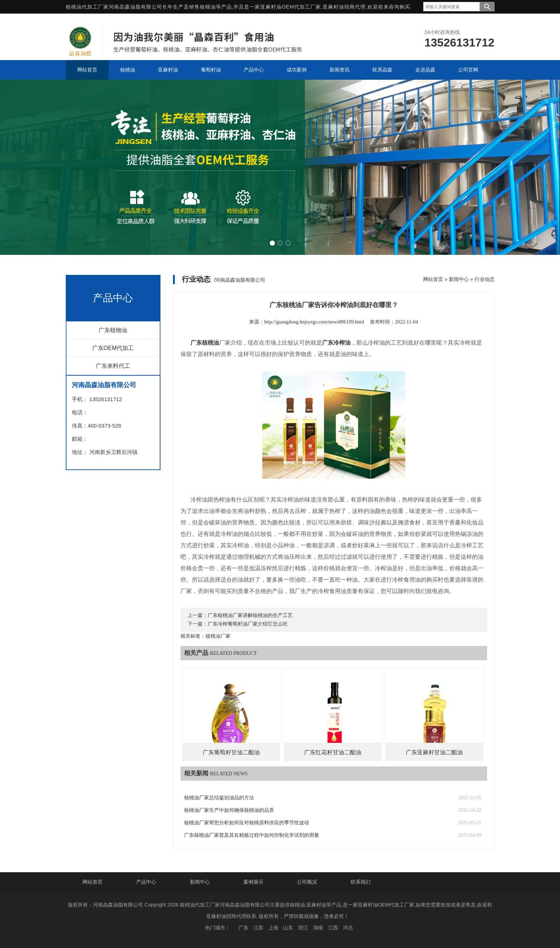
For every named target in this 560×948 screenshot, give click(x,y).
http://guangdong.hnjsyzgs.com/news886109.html (314, 322)
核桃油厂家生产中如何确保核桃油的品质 (229, 810)
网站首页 (433, 279)
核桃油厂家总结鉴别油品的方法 (219, 798)
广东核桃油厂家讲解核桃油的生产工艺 (250, 615)
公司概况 (307, 882)
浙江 (303, 928)
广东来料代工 (113, 366)
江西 (333, 928)
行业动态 (485, 279)
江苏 (258, 928)
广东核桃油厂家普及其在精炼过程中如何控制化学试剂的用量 (252, 835)
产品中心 (146, 882)
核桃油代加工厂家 (87, 7)
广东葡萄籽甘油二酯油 (231, 752)
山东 (288, 928)
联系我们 (361, 882)
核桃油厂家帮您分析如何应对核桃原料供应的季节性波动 (247, 823)
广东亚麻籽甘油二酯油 (434, 752)
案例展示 (253, 882)
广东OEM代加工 (113, 348)
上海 (273, 928)
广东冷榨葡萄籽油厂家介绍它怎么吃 (248, 624)
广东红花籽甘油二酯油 (333, 752)
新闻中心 (459, 279)
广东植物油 (113, 330)
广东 (243, 928)
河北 (348, 928)
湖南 (318, 928)
